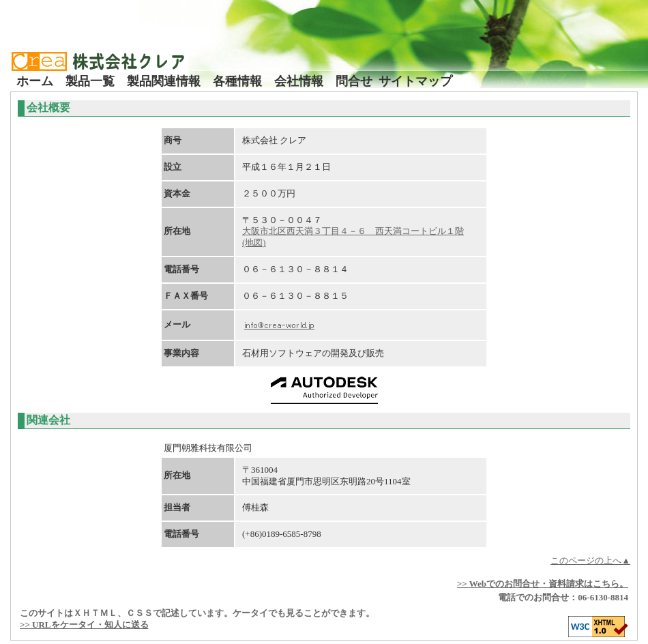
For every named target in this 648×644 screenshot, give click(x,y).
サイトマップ (415, 81)
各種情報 (237, 81)
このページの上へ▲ (590, 560)
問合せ (354, 81)
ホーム (35, 81)
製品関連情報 (164, 81)
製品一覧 (90, 81)
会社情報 (299, 81)
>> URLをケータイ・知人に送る (84, 625)
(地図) (254, 243)
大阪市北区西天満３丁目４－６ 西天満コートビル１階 (353, 231)
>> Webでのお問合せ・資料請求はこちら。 (543, 584)
